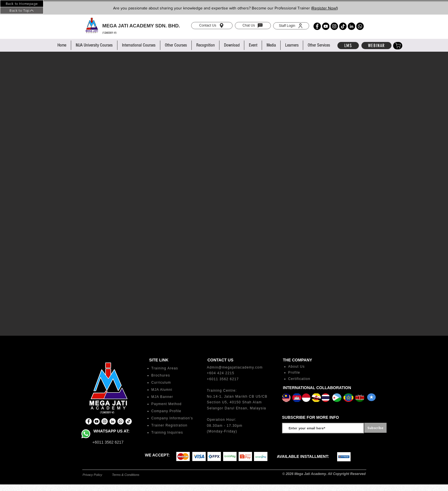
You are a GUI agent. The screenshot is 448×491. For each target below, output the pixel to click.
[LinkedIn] (351, 26)
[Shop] (398, 46)
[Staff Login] (291, 26)
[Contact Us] (212, 26)
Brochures (161, 375)
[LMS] (348, 46)
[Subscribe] (375, 428)
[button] (94, 45)
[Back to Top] (22, 10)
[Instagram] (334, 26)
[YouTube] (326, 26)
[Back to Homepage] (22, 4)
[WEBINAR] (376, 46)
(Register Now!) (324, 8)
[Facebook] (317, 26)
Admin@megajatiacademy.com (235, 367)
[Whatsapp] (360, 26)
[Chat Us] (253, 26)
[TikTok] (343, 26)
